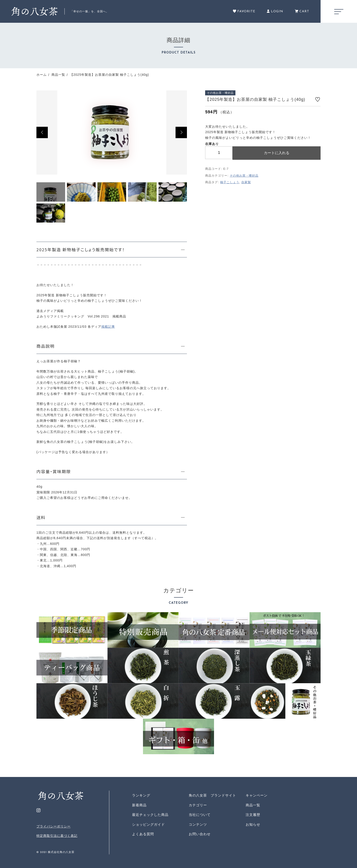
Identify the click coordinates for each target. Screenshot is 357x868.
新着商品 (139, 805)
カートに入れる (277, 153)
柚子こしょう (230, 182)
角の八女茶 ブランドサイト (212, 795)
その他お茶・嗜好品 (244, 176)
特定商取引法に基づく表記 (57, 836)
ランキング (141, 795)
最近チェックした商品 (150, 815)
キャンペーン (257, 795)
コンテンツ (198, 824)
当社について (200, 815)
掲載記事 (108, 327)
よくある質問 (143, 834)
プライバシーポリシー (54, 826)
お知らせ (253, 824)
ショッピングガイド (148, 824)
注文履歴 (253, 815)
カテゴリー (198, 805)
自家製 (246, 182)
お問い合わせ (200, 834)
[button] (42, 132)
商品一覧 (253, 805)
